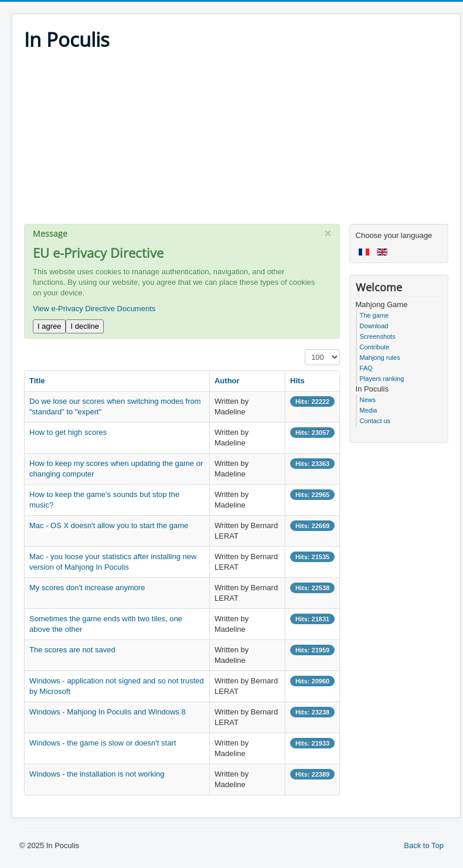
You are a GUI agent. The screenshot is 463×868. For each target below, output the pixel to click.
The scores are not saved (72, 650)
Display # (305, 350)
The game (375, 315)
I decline (84, 326)
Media (369, 410)
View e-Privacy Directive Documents (94, 309)
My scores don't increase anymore (87, 588)
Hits (297, 381)
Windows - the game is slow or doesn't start (103, 743)
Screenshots (378, 336)
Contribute (375, 347)
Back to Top (424, 845)
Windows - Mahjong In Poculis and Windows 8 (108, 712)
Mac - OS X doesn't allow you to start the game (109, 525)
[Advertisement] (236, 142)
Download (374, 326)
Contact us (375, 421)
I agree (49, 326)
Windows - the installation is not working (97, 774)
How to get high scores (68, 432)
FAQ (366, 368)
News (368, 400)
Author (227, 381)
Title (37, 381)
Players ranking (382, 379)
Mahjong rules (380, 358)
